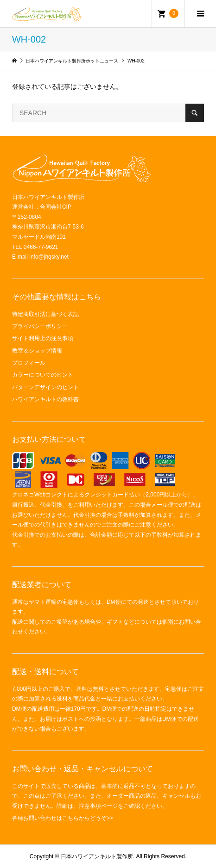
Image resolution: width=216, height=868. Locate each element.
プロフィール (29, 363)
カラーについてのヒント (43, 375)
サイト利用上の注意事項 (43, 338)
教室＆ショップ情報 (37, 351)
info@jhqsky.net (49, 257)
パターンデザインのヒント (45, 387)
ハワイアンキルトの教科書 (45, 399)
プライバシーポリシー (40, 326)
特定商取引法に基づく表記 (45, 314)
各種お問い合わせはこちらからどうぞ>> (63, 818)
